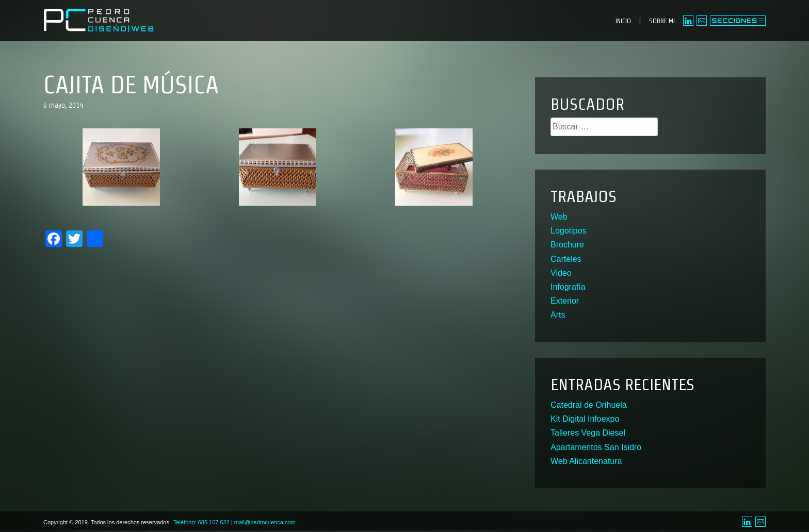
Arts (558, 315)
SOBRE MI (662, 21)
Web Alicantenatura (586, 461)
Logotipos (568, 231)
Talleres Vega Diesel (588, 433)
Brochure (567, 245)
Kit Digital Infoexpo (585, 419)
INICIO (623, 21)
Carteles (566, 259)
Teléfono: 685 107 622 (201, 522)
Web (559, 217)
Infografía (568, 287)
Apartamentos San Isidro (596, 447)
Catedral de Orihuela (589, 405)
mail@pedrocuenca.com (265, 522)
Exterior (565, 301)
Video (561, 273)
